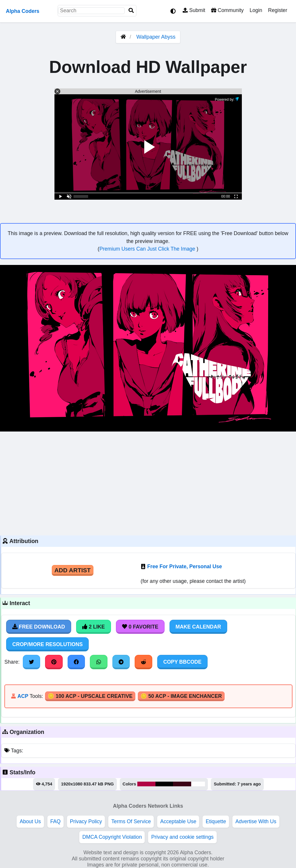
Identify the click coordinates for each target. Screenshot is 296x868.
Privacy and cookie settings (182, 837)
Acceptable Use (178, 821)
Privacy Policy (86, 821)
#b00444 (146, 784)
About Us (30, 821)
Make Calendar (198, 627)
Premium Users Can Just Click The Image (148, 249)
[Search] (131, 11)
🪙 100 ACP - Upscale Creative (90, 696)
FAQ (55, 821)
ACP (23, 696)
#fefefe (198, 784)
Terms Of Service (131, 821)
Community (227, 10)
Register (278, 10)
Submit (194, 10)
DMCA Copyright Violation (112, 837)
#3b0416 (182, 784)
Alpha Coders (23, 11)
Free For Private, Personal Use (185, 566)
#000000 (164, 784)
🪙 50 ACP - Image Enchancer (181, 696)
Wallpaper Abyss (156, 37)
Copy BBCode (183, 662)
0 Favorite (140, 627)
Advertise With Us (256, 821)
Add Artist (73, 570)
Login (256, 10)
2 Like (94, 627)
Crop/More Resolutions (47, 644)
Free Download (39, 627)
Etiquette (216, 821)
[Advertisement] (148, 483)
